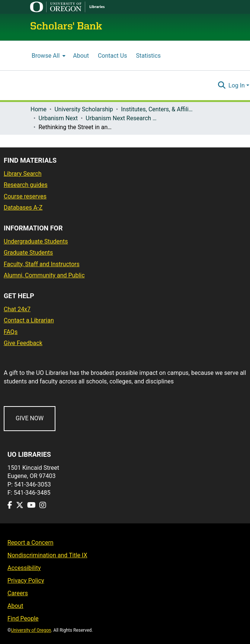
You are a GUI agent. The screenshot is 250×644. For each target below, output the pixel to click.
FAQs (11, 332)
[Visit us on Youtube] (31, 505)
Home (39, 109)
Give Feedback (23, 343)
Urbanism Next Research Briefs (123, 118)
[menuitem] (48, 56)
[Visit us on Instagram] (43, 505)
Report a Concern (31, 543)
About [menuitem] (81, 56)
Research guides (26, 185)
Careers (18, 593)
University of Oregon (31, 630)
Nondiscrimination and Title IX (47, 555)
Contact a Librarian (29, 320)
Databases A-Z (23, 208)
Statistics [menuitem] (148, 56)
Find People (23, 619)
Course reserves (25, 196)
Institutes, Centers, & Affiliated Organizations (158, 109)
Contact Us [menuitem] (113, 56)
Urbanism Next (58, 118)
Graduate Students (28, 253)
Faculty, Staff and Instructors (42, 264)
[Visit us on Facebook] (10, 505)
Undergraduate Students (36, 241)
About (15, 606)
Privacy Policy (26, 581)
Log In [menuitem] (237, 85)
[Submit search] (222, 86)
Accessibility (24, 568)
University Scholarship (84, 109)
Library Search (23, 174)
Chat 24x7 (17, 309)
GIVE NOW (30, 418)
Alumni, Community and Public (44, 275)
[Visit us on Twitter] (20, 505)
